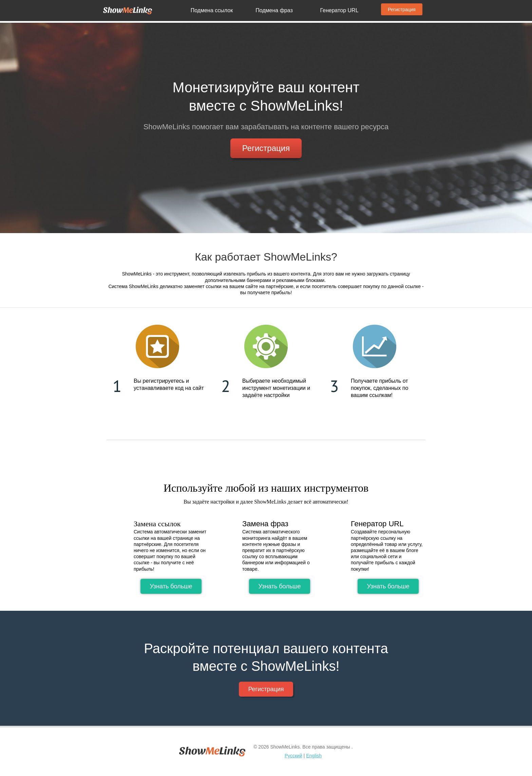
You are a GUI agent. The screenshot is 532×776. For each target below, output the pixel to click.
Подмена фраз (274, 10)
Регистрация (402, 10)
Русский (293, 756)
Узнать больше (171, 586)
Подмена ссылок (212, 10)
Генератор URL (339, 10)
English (314, 756)
